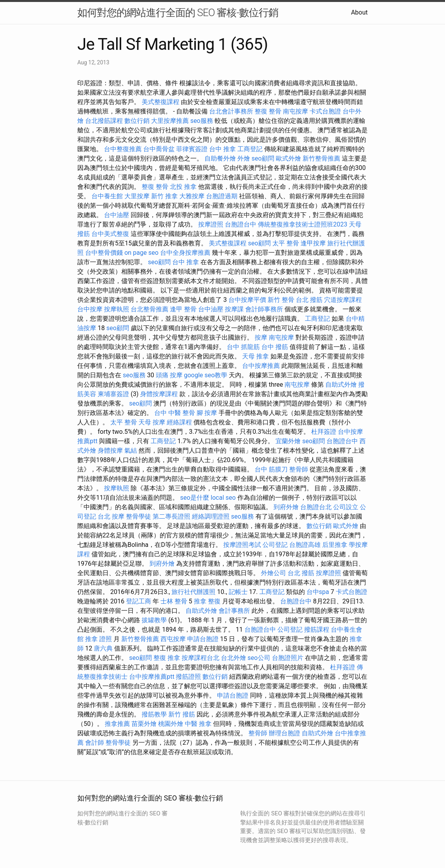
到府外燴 (286, 507)
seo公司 (259, 658)
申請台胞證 (203, 639)
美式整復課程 (160, 102)
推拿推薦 (117, 724)
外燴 (244, 158)
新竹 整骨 (281, 300)
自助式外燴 (341, 385)
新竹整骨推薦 (321, 158)
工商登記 (250, 149)
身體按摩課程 (159, 394)
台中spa (318, 592)
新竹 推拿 (164, 196)
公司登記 (275, 545)
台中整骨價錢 (104, 253)
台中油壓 (117, 215)
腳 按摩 (207, 413)
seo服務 (202, 121)
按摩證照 (211, 224)
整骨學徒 (139, 516)
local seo (223, 498)
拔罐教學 (154, 620)
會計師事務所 (264, 309)
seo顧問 (263, 158)
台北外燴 (233, 658)
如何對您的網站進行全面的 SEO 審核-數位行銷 (178, 13)
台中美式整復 (110, 234)
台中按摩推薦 (261, 366)
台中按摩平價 (247, 300)
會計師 (95, 743)
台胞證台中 (241, 224)
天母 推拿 (255, 356)
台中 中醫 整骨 (175, 413)
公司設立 (346, 507)
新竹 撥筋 (182, 714)
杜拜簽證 (324, 432)
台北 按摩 (111, 516)
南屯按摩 (295, 111)
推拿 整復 (207, 601)
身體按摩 (110, 450)
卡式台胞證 (325, 111)
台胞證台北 (316, 507)
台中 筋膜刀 (271, 469)
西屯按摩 (173, 639)
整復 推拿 (167, 658)
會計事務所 (234, 611)
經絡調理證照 (211, 516)
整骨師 (299, 469)
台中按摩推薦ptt (152, 677)
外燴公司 (274, 573)
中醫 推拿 (198, 724)
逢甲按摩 (313, 243)
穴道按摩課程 (343, 300)
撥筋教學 (154, 714)
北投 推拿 (183, 187)
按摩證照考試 (242, 545)
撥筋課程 (317, 630)
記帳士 (238, 592)
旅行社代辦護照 (193, 592)
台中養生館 (107, 196)
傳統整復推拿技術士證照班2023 (303, 224)
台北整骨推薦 (150, 309)
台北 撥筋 (309, 300)
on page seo (141, 253)
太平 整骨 (286, 243)
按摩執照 (117, 309)
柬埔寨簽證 (113, 394)
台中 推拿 (222, 149)
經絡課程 (179, 422)
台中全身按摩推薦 (185, 253)
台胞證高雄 (305, 545)
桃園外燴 (171, 724)
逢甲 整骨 (183, 309)
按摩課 (234, 309)
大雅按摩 (192, 196)
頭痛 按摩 (169, 375)
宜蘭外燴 (288, 441)
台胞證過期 (222, 196)
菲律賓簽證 (192, 149)
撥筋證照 (188, 677)
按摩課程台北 (201, 658)
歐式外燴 (288, 158)
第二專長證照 (171, 516)
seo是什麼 (195, 498)
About (359, 12)
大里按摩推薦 (170, 121)
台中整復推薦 (123, 149)
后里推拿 (335, 545)
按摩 (261, 337)
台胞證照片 (288, 658)
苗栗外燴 (144, 724)
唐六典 (103, 648)
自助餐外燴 (220, 158)
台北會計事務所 (231, 111)
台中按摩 (90, 309)
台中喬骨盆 (159, 149)
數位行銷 (137, 121)
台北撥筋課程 (104, 121)
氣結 (131, 450)
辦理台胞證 (285, 733)
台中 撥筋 (275, 347)
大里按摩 (137, 196)
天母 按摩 (152, 422)
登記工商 (139, 601)
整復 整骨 (268, 111)
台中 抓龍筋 (243, 347)
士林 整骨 (174, 601)
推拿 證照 (98, 639)
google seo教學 (206, 375)
